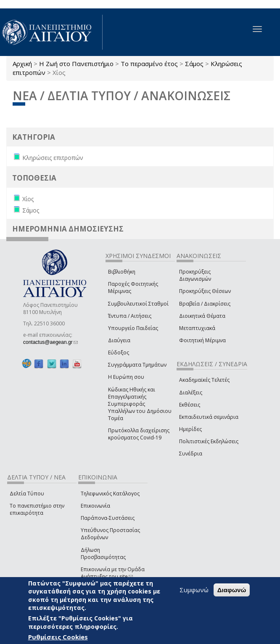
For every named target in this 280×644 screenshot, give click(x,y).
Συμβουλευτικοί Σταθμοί (138, 304)
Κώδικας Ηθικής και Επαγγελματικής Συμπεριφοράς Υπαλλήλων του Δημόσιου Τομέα (140, 404)
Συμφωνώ (194, 590)
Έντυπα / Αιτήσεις (130, 316)
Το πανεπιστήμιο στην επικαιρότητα (37, 509)
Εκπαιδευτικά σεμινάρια (209, 417)
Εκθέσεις (190, 405)
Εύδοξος (119, 353)
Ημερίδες (190, 429)
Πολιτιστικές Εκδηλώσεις (209, 441)
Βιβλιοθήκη (122, 272)
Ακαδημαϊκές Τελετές (204, 380)
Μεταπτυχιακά (197, 328)
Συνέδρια (191, 454)
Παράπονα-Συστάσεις (108, 518)
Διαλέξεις (191, 393)
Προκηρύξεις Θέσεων (205, 291)
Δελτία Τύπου (27, 494)
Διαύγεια (119, 340)
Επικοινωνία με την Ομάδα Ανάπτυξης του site (113, 573)
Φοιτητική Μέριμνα (202, 340)
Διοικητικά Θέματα (202, 316)
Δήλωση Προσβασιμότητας (103, 554)
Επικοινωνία (95, 506)
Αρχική (22, 64)
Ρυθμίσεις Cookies (58, 637)
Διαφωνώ (232, 590)
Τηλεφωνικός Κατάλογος (110, 494)
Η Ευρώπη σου (126, 377)
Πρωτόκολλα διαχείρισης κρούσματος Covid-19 (139, 434)
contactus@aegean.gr (50, 342)
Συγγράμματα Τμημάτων (137, 365)
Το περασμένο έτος (149, 64)
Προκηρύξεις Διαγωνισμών (195, 275)
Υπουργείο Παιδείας (133, 328)
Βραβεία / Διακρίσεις (205, 304)
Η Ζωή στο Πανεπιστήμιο (76, 64)
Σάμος (194, 64)
